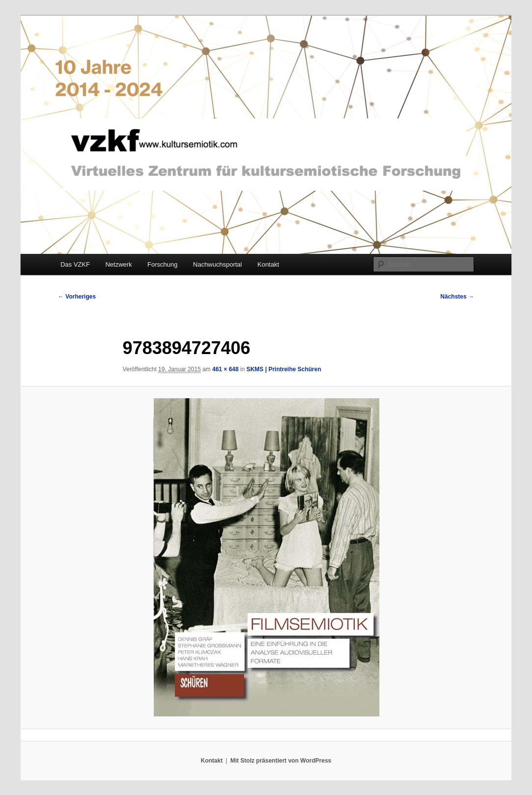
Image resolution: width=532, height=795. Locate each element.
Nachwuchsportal (217, 264)
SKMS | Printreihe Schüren (284, 369)
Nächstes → (457, 297)
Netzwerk (119, 264)
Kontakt (268, 264)
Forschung (162, 264)
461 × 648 (225, 369)
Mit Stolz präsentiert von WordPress (281, 761)
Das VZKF (75, 264)
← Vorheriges (77, 297)
